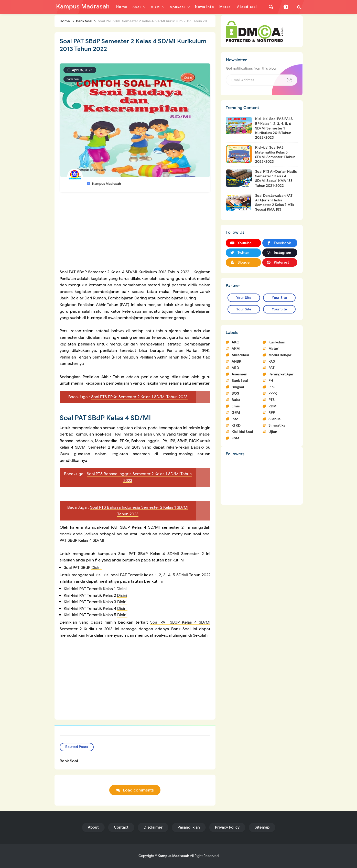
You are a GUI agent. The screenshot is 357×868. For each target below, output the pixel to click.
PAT (272, 368)
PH (271, 381)
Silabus (274, 419)
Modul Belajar (280, 355)
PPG (272, 387)
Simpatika (277, 425)
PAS (272, 361)
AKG (236, 342)
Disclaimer (153, 827)
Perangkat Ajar (281, 374)
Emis (236, 406)
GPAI (236, 413)
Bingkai (238, 387)
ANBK (236, 361)
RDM (272, 406)
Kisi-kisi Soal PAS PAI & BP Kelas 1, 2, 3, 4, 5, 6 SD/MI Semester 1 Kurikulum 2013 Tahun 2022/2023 (274, 128)
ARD (235, 368)
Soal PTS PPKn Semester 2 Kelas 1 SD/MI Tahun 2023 (139, 397)
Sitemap (262, 827)
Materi (274, 349)
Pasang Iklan (189, 827)
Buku (236, 400)
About (93, 827)
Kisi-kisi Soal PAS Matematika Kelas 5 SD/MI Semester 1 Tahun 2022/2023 (275, 155)
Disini (96, 568)
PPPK (273, 393)
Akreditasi (240, 355)
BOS (235, 393)
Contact (121, 827)
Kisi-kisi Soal (242, 432)
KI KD (236, 425)
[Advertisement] (135, 233)
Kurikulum (277, 342)
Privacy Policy (227, 827)
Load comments (138, 790)
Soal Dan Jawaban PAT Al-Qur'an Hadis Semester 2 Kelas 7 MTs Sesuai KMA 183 (275, 203)
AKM (236, 349)
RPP (272, 413)
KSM (235, 438)
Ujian (273, 432)
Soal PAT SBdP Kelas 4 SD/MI (180, 622)
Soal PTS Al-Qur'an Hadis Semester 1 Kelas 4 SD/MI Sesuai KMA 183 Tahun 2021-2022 (276, 179)
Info (235, 419)
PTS (272, 400)
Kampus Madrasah (173, 856)
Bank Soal (73, 79)
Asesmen (239, 374)
